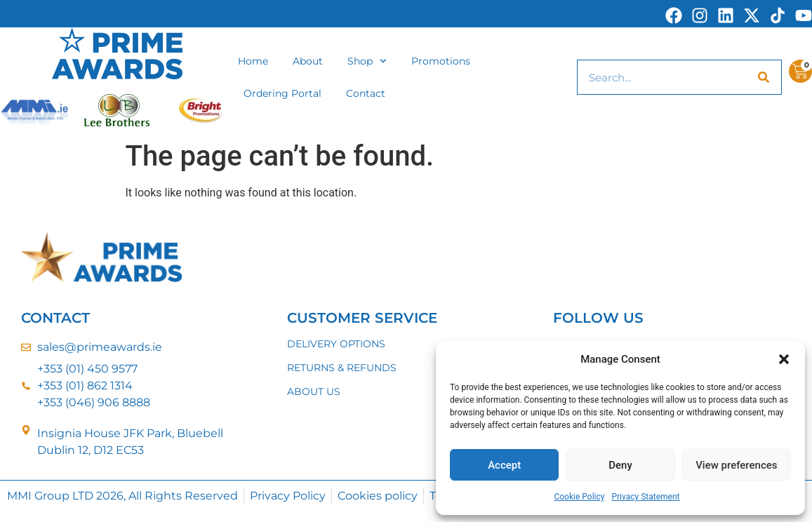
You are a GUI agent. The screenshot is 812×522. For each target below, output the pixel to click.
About (308, 61)
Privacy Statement (645, 497)
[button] (784, 359)
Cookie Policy (579, 497)
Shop (367, 61)
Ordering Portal (282, 93)
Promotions (441, 61)
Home (253, 61)
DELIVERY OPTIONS (336, 344)
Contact (366, 93)
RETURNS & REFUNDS (342, 368)
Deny (620, 465)
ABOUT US (314, 391)
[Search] (764, 77)
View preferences (736, 465)
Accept (504, 465)
